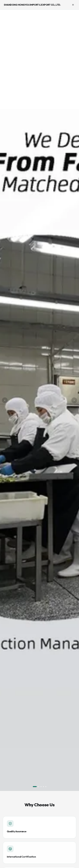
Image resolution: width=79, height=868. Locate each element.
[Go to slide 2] (39, 787)
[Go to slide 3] (41, 787)
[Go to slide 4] (43, 787)
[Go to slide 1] (35, 787)
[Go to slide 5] (46, 787)
